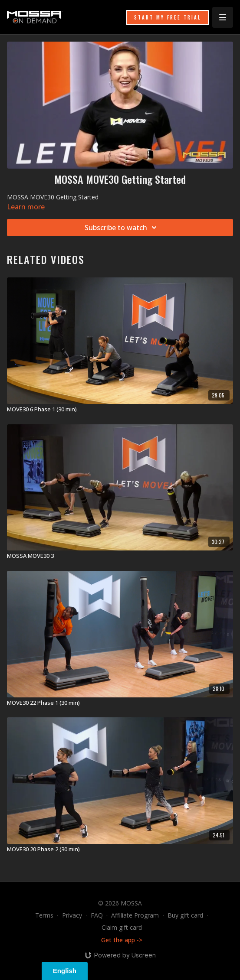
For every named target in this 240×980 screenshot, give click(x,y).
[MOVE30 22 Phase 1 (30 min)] (120, 703)
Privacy (72, 915)
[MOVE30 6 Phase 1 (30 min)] (120, 410)
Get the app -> (122, 940)
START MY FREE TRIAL (168, 17)
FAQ (97, 915)
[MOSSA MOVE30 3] (120, 556)
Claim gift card (122, 927)
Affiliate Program (135, 915)
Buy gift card (185, 915)
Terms (44, 915)
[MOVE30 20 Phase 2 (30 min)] (120, 850)
